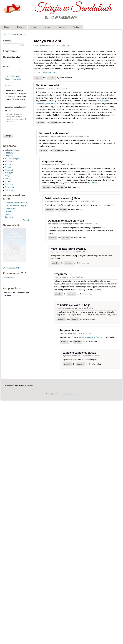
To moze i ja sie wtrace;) (54, 133)
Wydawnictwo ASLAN (11, 268)
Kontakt (76, 27)
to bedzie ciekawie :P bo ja (74, 305)
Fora (5, 34)
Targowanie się (69, 330)
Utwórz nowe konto (12, 76)
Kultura (8, 164)
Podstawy (9, 153)
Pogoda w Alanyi (53, 162)
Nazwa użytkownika (12, 57)
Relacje (20, 27)
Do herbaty (9, 187)
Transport (9, 170)
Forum (34, 27)
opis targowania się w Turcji (89, 337)
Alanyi (72, 183)
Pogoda (8, 167)
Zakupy (8, 179)
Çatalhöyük (9, 211)
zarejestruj (51, 78)
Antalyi (94, 183)
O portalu (9, 184)
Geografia (9, 156)
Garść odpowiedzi (47, 85)
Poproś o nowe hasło (13, 79)
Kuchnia (8, 161)
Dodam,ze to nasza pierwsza (66, 221)
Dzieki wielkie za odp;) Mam (62, 198)
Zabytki (8, 176)
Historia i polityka (12, 159)
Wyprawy (9, 173)
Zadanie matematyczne (16, 107)
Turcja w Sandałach (73, 8)
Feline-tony (9, 190)
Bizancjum (9, 217)
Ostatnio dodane (12, 150)
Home (7, 27)
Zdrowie (8, 181)
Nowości (61, 27)
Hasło (6, 67)
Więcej (26, 220)
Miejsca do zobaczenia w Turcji (17, 203)
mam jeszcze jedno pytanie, (68, 249)
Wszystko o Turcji (19, 34)
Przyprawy (60, 274)
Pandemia (9, 214)
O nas (47, 27)
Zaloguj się (38, 78)
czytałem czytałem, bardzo (79, 353)
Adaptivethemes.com (70, 394)
